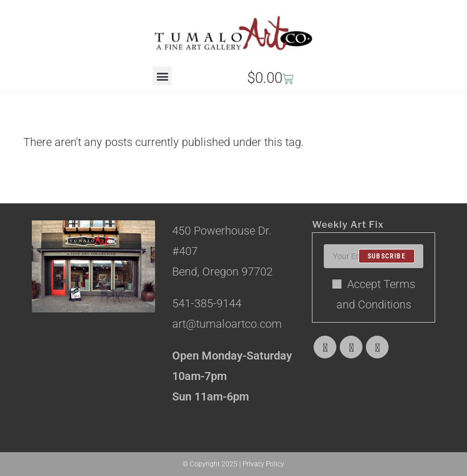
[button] (162, 76)
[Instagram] (377, 347)
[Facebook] (351, 347)
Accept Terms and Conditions (374, 294)
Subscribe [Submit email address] (387, 256)
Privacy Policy (263, 464)
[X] (325, 347)
